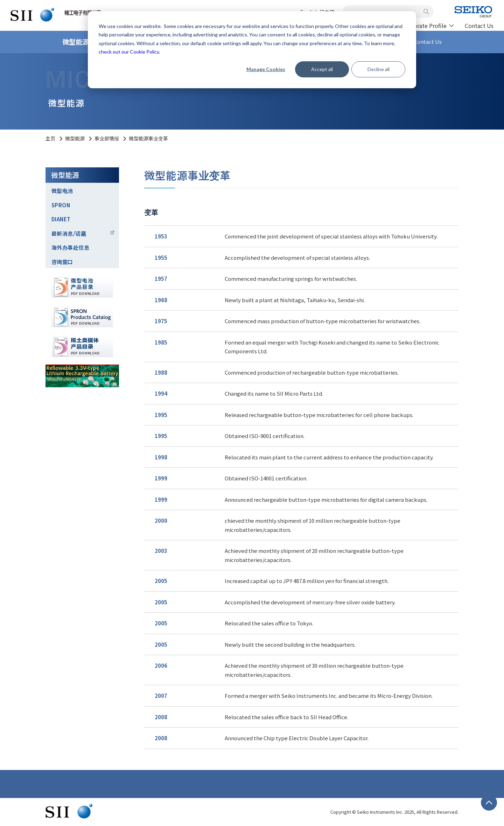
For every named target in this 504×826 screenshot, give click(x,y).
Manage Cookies (266, 69)
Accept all (322, 69)
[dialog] (252, 50)
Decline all (379, 69)
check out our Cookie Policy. (129, 52)
